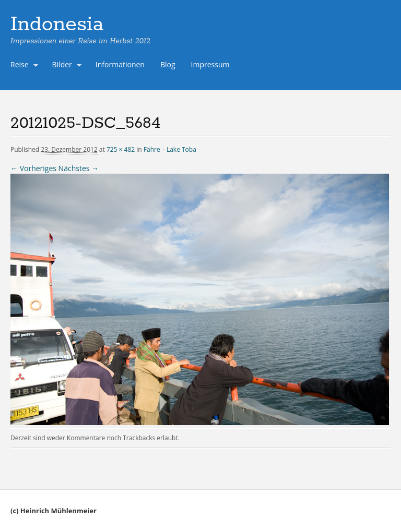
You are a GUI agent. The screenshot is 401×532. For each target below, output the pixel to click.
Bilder (65, 66)
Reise (22, 66)
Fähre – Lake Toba (170, 149)
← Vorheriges (33, 168)
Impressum (210, 64)
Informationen (120, 64)
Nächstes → (79, 168)
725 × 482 (121, 149)
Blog (168, 64)
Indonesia (57, 25)
